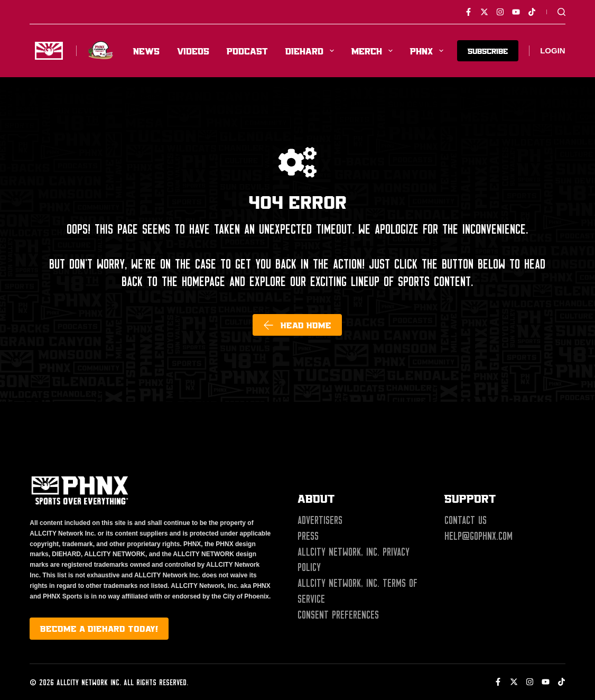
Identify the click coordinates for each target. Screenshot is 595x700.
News (146, 51)
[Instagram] (500, 12)
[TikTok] (532, 12)
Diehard (312, 51)
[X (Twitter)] (484, 12)
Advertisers (320, 520)
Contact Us (466, 520)
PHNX (429, 51)
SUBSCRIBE (488, 50)
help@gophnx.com (478, 536)
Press (308, 536)
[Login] (553, 51)
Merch (374, 51)
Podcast (247, 51)
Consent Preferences (338, 615)
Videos (193, 51)
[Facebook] (468, 12)
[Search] (561, 12)
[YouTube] (516, 12)
